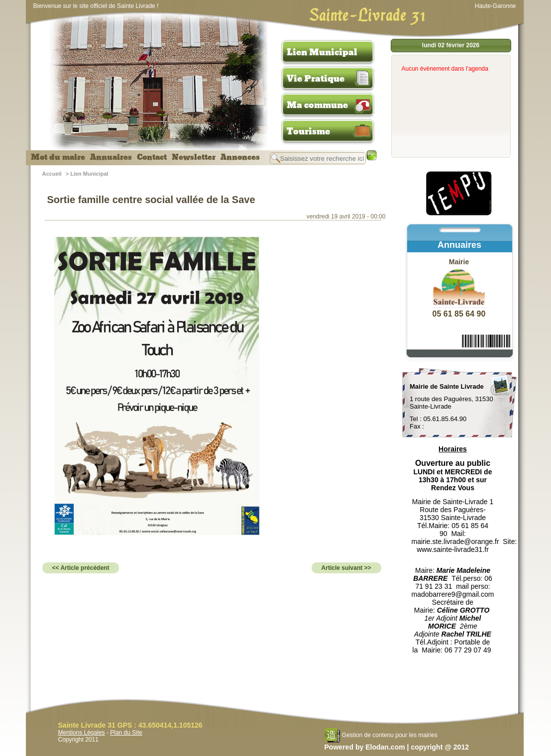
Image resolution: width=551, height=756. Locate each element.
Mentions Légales (82, 733)
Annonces (240, 157)
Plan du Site (126, 733)
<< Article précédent (81, 568)
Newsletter (194, 157)
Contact (152, 157)
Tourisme (308, 131)
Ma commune (317, 105)
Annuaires (111, 157)
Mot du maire (58, 157)
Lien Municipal (322, 52)
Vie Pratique (316, 79)
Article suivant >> (346, 568)
